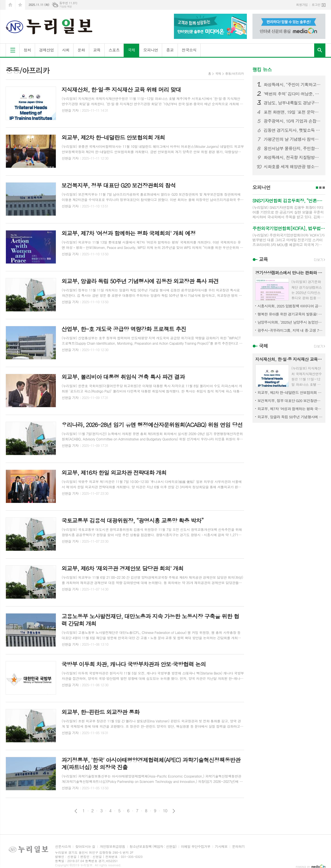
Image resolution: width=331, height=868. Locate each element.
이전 (76, 811)
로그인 (316, 5)
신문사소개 (63, 847)
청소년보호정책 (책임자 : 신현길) (153, 847)
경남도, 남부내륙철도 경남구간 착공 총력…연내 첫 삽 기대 (292, 103)
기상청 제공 (65, 7)
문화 (81, 50)
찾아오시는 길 (85, 847)
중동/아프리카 (235, 73)
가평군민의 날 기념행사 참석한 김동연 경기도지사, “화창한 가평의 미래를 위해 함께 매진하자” (292, 139)
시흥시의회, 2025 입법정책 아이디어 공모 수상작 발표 (290, 306)
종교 (170, 50)
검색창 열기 (320, 50)
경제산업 (46, 50)
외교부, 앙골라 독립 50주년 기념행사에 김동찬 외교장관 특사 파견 (290, 417)
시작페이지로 (10, 5)
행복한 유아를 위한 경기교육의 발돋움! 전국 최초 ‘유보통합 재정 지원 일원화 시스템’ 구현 (290, 314)
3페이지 (324, 188)
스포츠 (114, 50)
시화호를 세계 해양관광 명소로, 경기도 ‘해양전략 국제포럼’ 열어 (292, 167)
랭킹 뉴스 (262, 69)
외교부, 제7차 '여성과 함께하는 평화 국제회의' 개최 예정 (290, 409)
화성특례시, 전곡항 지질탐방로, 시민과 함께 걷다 (292, 157)
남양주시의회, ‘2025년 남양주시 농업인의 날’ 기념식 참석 (290, 322)
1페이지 (317, 188)
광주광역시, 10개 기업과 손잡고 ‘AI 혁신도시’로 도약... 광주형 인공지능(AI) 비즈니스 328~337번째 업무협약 (292, 121)
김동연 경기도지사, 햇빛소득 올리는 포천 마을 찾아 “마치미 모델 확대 (292, 130)
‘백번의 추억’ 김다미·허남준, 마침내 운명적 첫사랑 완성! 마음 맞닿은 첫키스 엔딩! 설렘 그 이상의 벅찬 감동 (292, 94)
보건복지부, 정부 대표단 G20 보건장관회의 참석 (290, 401)
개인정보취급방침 (112, 847)
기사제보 (221, 847)
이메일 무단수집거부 (196, 847)
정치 (27, 50)
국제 (131, 50)
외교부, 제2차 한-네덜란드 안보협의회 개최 (290, 392)
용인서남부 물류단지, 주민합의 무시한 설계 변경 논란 (292, 148)
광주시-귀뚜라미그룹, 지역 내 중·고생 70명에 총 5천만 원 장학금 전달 (290, 330)
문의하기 (238, 847)
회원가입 (302, 5)
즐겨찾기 (20, 5)
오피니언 (151, 50)
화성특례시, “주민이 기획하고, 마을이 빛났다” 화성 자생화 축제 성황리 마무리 (292, 85)
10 (165, 811)
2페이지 (320, 188)
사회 (66, 50)
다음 (174, 811)
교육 (97, 50)
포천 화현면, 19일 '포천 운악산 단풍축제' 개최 (292, 112)
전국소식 (189, 50)
